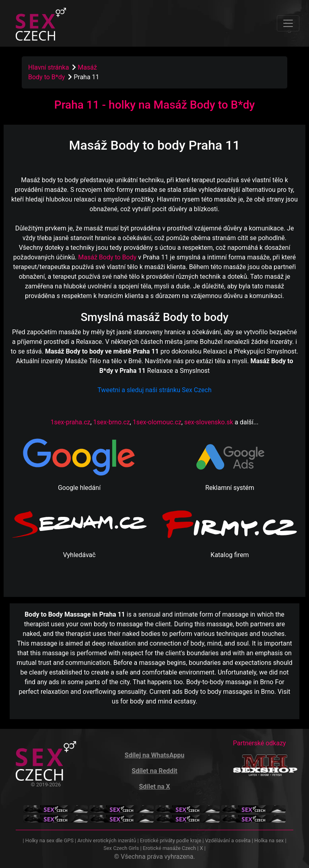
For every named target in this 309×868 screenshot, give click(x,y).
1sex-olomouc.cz (157, 422)
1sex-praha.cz (71, 422)
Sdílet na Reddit (154, 771)
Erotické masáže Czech (169, 848)
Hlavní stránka (48, 67)
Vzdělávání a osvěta (228, 840)
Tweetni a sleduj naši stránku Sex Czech (154, 390)
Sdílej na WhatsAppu (154, 755)
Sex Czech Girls (121, 848)
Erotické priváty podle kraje (171, 840)
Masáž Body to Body (107, 257)
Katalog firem (230, 555)
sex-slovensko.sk (209, 422)
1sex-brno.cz (112, 422)
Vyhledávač (79, 555)
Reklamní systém (230, 488)
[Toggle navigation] (288, 23)
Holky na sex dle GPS (49, 840)
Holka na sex (269, 840)
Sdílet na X (154, 787)
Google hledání (79, 488)
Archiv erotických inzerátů (107, 840)
